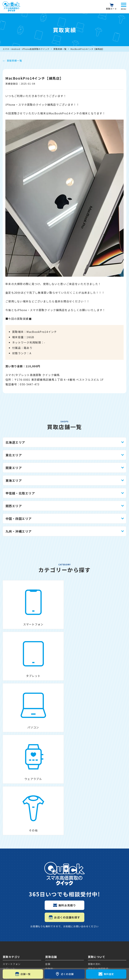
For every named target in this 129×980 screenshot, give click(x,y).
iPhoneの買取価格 (15, 874)
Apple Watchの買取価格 (20, 928)
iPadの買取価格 (13, 917)
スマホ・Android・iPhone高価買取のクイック (26, 49)
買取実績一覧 (60, 49)
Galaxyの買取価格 (15, 906)
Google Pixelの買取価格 (19, 890)
